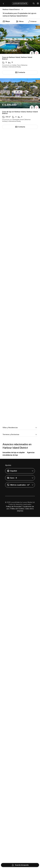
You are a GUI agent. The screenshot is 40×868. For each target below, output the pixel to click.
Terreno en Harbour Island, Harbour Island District (18, 709)
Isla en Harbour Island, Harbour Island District (19, 166)
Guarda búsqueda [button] (20, 865)
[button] (38, 3)
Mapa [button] (6, 21)
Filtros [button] (20, 21)
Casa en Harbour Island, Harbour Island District (17, 58)
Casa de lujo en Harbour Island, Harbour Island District (20, 113)
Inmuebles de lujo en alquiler (14, 809)
